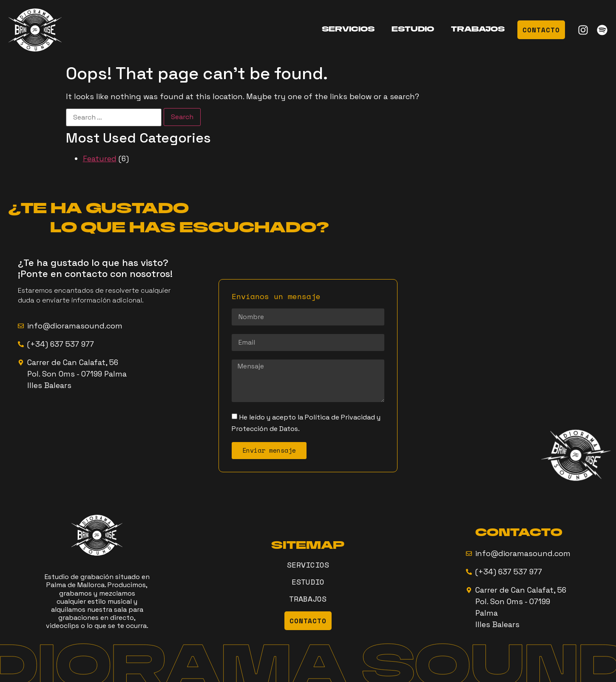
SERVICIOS (348, 30)
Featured (100, 158)
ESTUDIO (413, 30)
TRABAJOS (478, 30)
